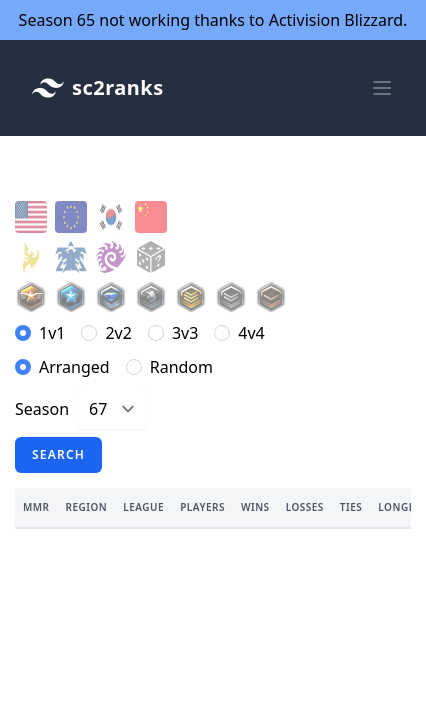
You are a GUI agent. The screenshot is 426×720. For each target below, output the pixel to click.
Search (58, 454)
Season (42, 409)
